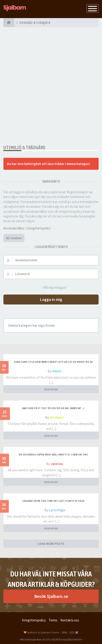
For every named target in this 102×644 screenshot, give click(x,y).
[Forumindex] (9, 23)
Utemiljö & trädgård (25, 147)
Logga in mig (51, 299)
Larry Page (57, 510)
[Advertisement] (51, 86)
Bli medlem (14, 238)
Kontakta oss (70, 620)
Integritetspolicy (39, 228)
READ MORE (51, 389)
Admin (57, 371)
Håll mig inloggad (52, 288)
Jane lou (57, 464)
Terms (53, 620)
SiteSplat (57, 417)
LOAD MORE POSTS (51, 544)
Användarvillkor (14, 228)
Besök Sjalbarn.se (51, 596)
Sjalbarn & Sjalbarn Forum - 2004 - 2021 (51, 632)
